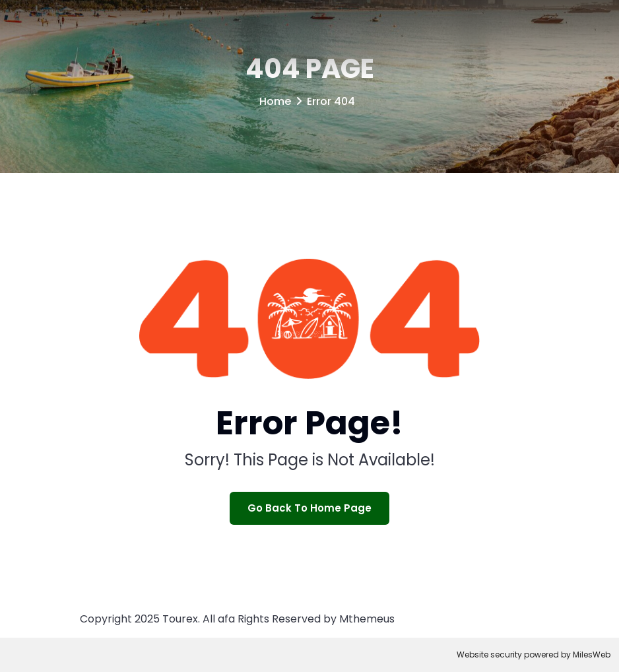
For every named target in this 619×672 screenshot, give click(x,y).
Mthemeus (367, 619)
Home (275, 101)
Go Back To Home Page (309, 508)
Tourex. (181, 619)
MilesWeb (592, 655)
